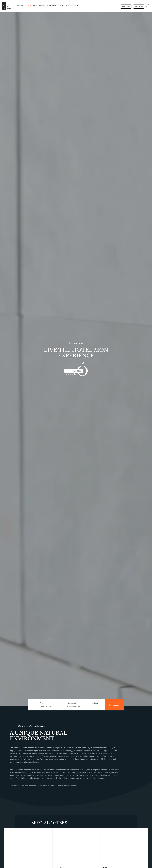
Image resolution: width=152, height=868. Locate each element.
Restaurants (52, 6)
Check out (72, 703)
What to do (21, 6)
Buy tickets (136, 6)
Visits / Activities (39, 6)
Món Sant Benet (72, 6)
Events (61, 6)
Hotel (29, 6)
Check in (43, 703)
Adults (95, 703)
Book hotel (120, 6)
